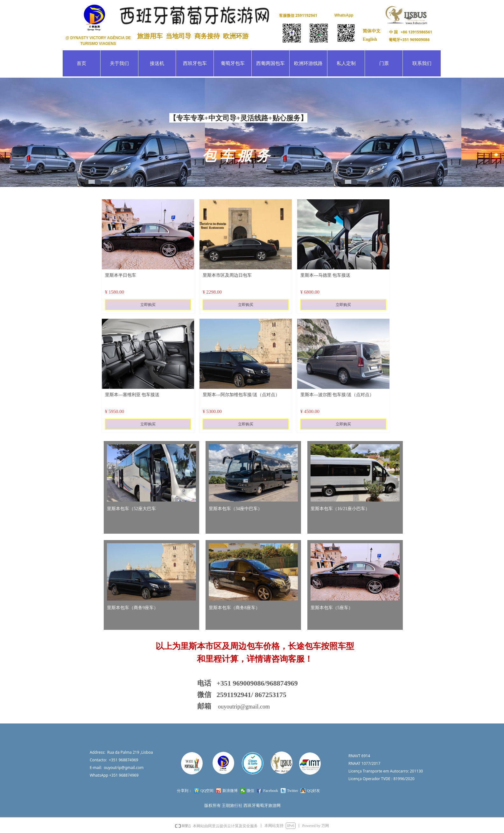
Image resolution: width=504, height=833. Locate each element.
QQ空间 (207, 791)
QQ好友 (313, 791)
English (370, 39)
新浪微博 (230, 791)
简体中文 (372, 31)
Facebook (271, 791)
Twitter (292, 791)
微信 (250, 791)
